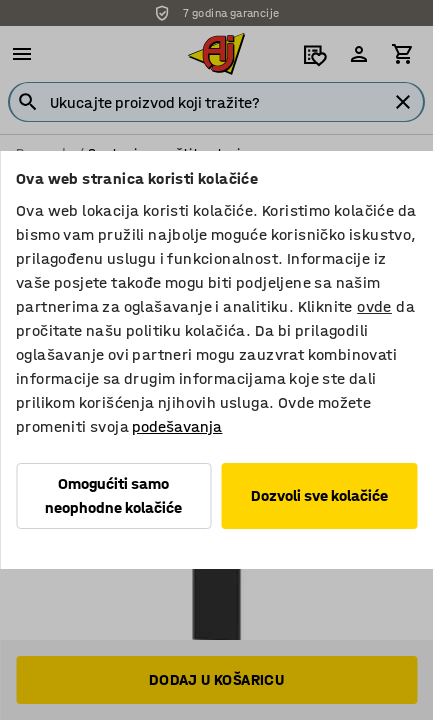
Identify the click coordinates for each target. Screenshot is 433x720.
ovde (374, 306)
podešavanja (177, 426)
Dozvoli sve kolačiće (319, 495)
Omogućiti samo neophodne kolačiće (113, 495)
